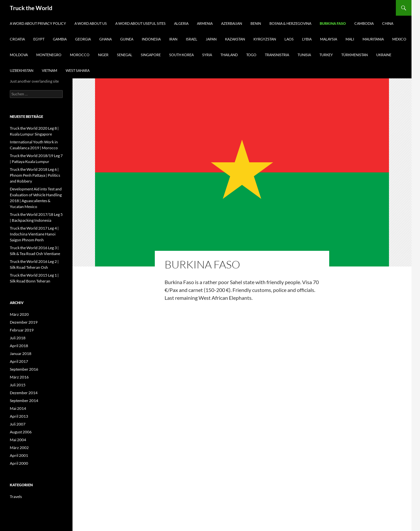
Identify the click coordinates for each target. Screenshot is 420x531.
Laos (289, 39)
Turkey (326, 55)
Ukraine (384, 55)
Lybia (307, 39)
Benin (256, 23)
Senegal (125, 55)
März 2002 (19, 448)
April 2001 (19, 455)
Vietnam (49, 70)
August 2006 (21, 432)
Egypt (39, 39)
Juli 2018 (18, 338)
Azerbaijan (232, 23)
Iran (173, 39)
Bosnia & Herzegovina (290, 23)
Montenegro (49, 55)
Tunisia (304, 55)
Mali (350, 39)
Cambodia (364, 23)
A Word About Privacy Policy (38, 23)
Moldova (19, 55)
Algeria (181, 23)
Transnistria (277, 55)
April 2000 (19, 463)
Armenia (205, 23)
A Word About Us (91, 23)
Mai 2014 (18, 408)
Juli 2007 (18, 424)
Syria (207, 55)
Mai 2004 (18, 440)
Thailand (229, 55)
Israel (192, 39)
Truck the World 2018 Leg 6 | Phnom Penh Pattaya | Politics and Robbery (35, 175)
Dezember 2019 (24, 322)
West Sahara (78, 70)
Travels (16, 497)
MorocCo (80, 55)
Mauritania (373, 39)
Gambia (60, 39)
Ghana (105, 39)
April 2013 (19, 416)
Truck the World (31, 8)
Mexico (399, 39)
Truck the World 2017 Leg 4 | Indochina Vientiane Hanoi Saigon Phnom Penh (34, 234)
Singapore (151, 55)
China (388, 23)
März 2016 (19, 377)
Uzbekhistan (22, 70)
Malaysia (329, 39)
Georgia (83, 39)
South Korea (181, 55)
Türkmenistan (355, 55)
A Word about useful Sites (140, 23)
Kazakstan (235, 39)
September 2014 (24, 401)
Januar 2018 (21, 354)
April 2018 (19, 346)
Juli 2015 (18, 385)
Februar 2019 (22, 330)
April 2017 (19, 361)
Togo (251, 55)
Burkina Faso (333, 23)
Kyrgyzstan (265, 39)
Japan (211, 39)
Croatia (17, 39)
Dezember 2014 (24, 393)
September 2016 (24, 369)
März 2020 (19, 314)
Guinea (127, 39)
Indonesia (151, 39)
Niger (103, 55)
